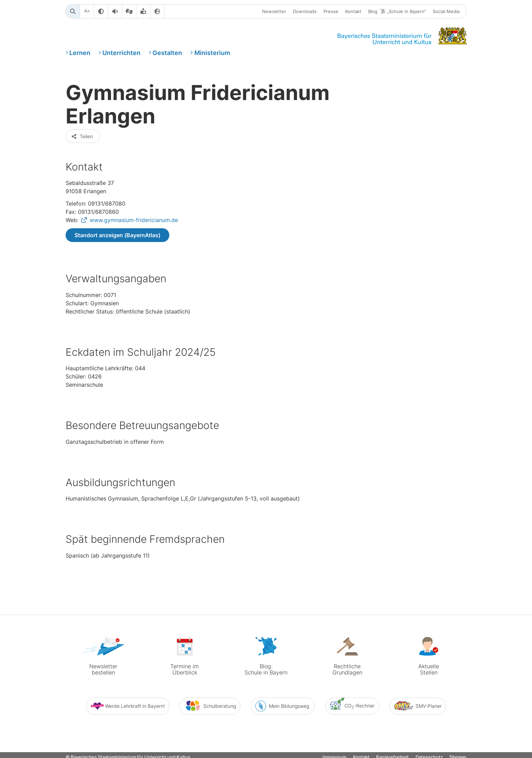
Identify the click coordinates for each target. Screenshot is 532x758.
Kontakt (353, 11)
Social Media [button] (446, 11)
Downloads (305, 11)
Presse (331, 11)
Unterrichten (121, 53)
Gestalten (167, 53)
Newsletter (274, 11)
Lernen (80, 53)
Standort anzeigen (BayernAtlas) (117, 235)
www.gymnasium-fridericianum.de (134, 220)
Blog (397, 12)
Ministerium (212, 53)
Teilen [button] (82, 136)
